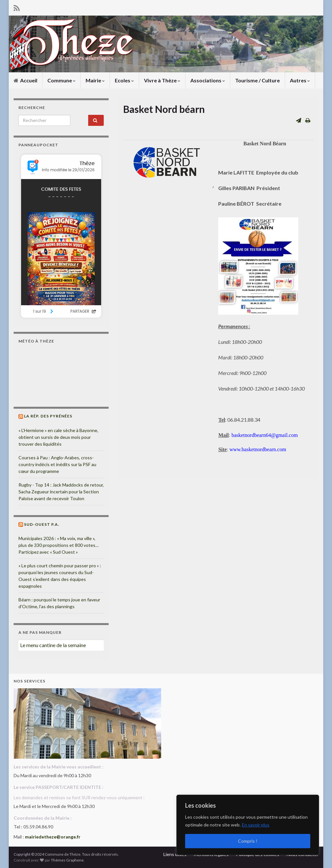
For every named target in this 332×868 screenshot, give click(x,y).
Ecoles (124, 80)
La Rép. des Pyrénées (48, 416)
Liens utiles (175, 854)
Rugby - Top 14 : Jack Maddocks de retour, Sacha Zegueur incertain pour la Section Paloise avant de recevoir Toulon (61, 492)
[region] (248, 825)
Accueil (25, 80)
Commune (61, 80)
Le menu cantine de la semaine (53, 645)
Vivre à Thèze (162, 80)
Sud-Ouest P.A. (42, 524)
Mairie (95, 80)
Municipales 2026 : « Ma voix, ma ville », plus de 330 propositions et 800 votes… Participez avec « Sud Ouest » (59, 545)
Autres (300, 80)
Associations (208, 80)
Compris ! (248, 841)
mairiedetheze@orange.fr (53, 837)
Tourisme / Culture (257, 80)
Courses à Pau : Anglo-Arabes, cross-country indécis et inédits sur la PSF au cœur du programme (57, 464)
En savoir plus (256, 825)
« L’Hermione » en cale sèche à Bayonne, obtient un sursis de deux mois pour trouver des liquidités (58, 437)
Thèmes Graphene (67, 860)
